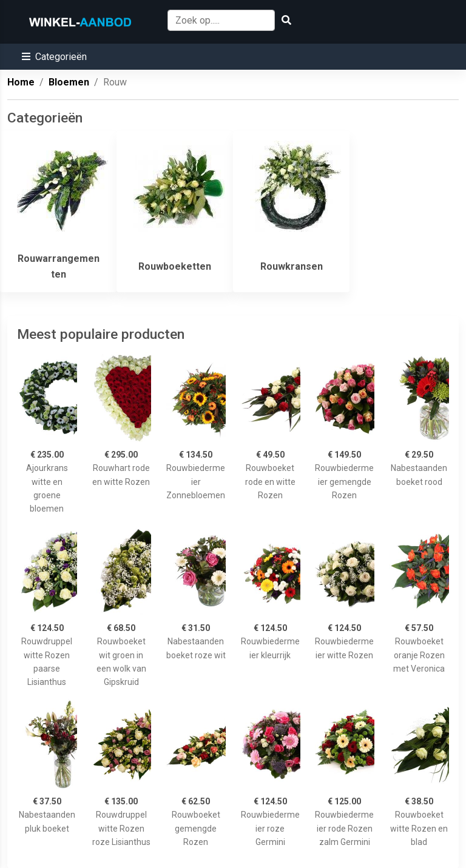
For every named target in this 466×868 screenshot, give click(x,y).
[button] (54, 57)
